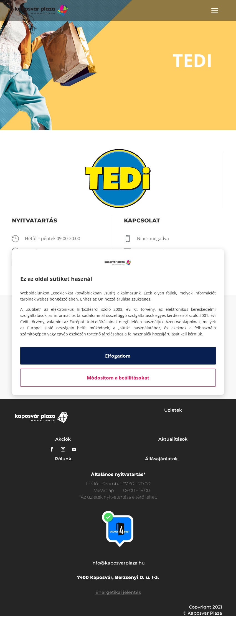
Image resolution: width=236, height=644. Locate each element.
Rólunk (63, 459)
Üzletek (173, 410)
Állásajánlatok (161, 459)
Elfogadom (118, 356)
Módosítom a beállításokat (118, 378)
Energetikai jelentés (118, 592)
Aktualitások (173, 439)
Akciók (63, 439)
